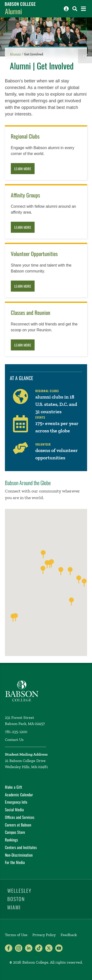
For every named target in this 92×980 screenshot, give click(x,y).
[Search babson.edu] (75, 9)
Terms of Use (16, 935)
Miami (14, 907)
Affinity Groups (25, 195)
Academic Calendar (19, 795)
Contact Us (14, 740)
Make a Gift (13, 787)
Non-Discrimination (19, 855)
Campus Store (15, 832)
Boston (16, 899)
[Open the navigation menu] (83, 9)
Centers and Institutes (21, 847)
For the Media (15, 862)
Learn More (23, 169)
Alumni (13, 11)
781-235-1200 (16, 732)
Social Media (14, 810)
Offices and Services (20, 817)
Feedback (69, 935)
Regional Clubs (25, 136)
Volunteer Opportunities (34, 254)
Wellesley (19, 890)
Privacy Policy (44, 935)
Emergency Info (16, 802)
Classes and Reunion (31, 313)
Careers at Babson (18, 825)
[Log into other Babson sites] (66, 9)
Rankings (11, 840)
